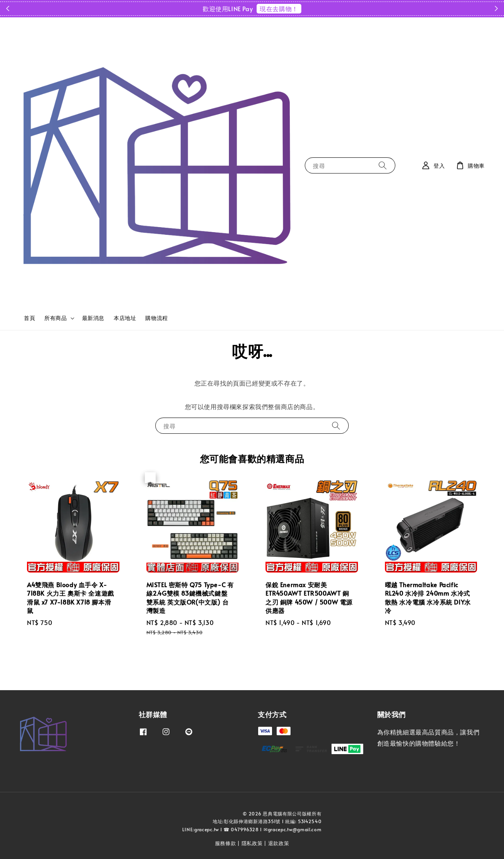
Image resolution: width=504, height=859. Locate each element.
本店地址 (125, 318)
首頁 (29, 318)
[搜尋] (383, 165)
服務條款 (226, 843)
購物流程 (156, 318)
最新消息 (93, 318)
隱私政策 (252, 843)
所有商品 (55, 318)
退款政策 (279, 843)
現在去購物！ (279, 8)
